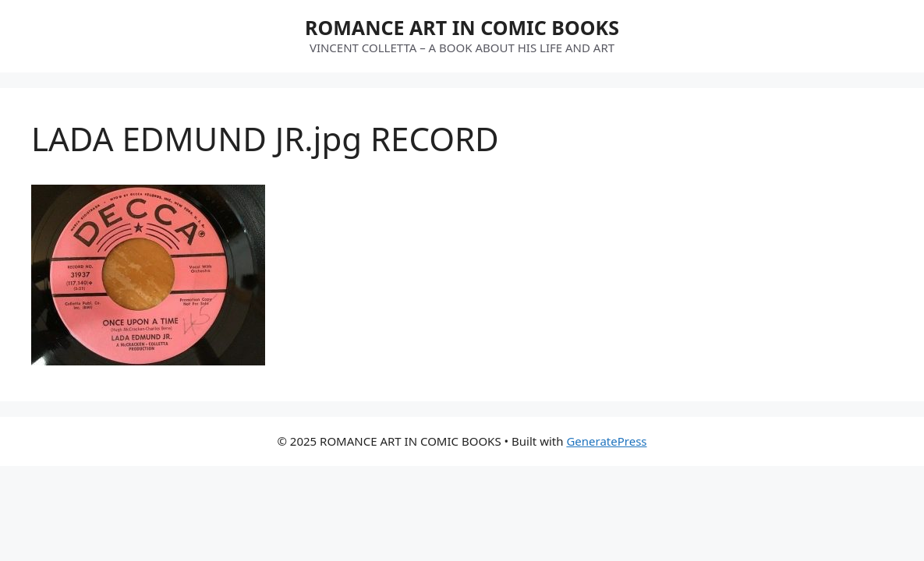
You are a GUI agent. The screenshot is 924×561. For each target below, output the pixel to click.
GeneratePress (606, 441)
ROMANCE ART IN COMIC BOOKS (462, 27)
